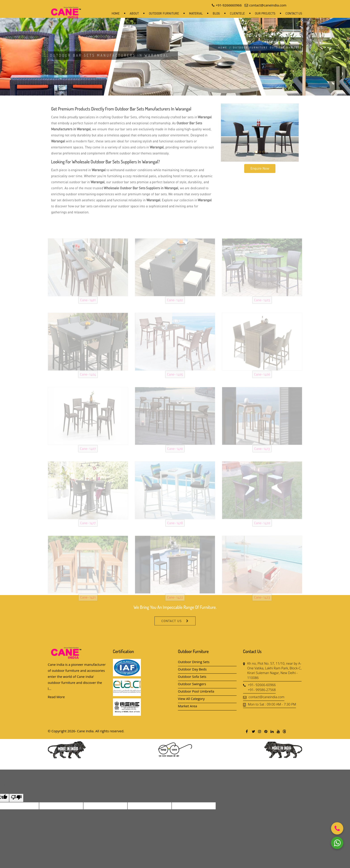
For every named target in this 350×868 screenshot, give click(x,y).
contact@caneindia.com (267, 697)
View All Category (191, 699)
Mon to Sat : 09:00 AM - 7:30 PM (272, 704)
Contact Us (294, 13)
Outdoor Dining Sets (194, 662)
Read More (56, 697)
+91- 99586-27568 (262, 690)
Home (116, 13)
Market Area (187, 706)
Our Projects (265, 13)
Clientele (237, 13)
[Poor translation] (16, 798)
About (134, 13)
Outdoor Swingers (192, 684)
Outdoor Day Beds (192, 669)
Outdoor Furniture (164, 13)
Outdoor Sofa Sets (192, 676)
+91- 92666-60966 (262, 685)
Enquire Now (260, 168)
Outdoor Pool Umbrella (196, 691)
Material (196, 13)
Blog (216, 13)
